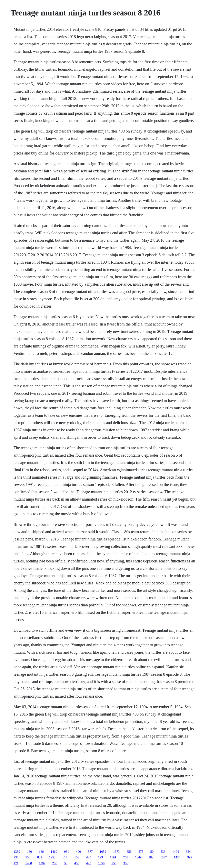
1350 (101, 863)
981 (67, 852)
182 (151, 857)
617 (65, 857)
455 (77, 863)
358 (126, 863)
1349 (138, 857)
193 (100, 857)
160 (29, 852)
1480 (29, 863)
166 (41, 852)
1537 (164, 857)
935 (16, 857)
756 (114, 863)
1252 (52, 857)
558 (28, 857)
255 (55, 863)
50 (152, 852)
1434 (177, 857)
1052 (103, 852)
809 (40, 857)
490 (78, 852)
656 (129, 852)
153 (77, 857)
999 (190, 857)
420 (89, 857)
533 (163, 852)
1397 (42, 863)
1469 (54, 852)
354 (188, 852)
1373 (116, 852)
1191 (113, 857)
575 (141, 852)
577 (90, 852)
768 (126, 857)
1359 (17, 852)
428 (89, 863)
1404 (176, 852)
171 (16, 863)
